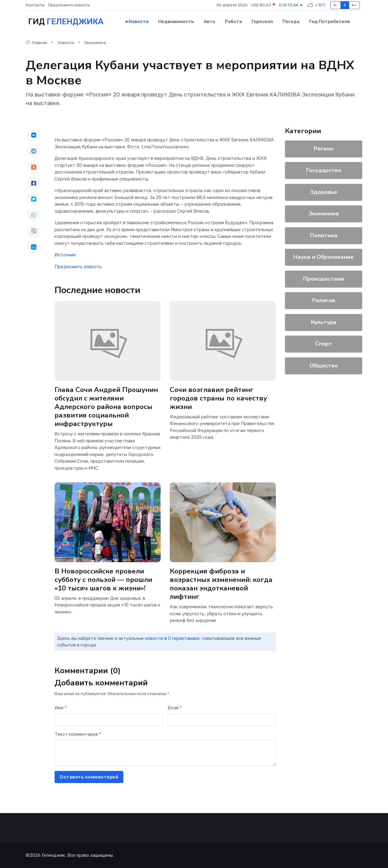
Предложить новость (69, 5)
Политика (324, 235)
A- (336, 5)
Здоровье (324, 192)
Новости (139, 22)
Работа (233, 22)
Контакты (35, 5)
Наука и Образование (324, 257)
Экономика (95, 42)
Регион (324, 148)
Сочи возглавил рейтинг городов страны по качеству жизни (218, 398)
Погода (291, 22)
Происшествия (324, 279)
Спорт (324, 343)
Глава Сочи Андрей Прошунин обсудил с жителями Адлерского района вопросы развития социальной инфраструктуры (106, 406)
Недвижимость (176, 22)
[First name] (109, 719)
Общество (324, 365)
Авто (209, 22)
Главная (36, 42)
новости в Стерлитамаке (172, 638)
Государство (324, 170)
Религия (324, 300)
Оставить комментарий (89, 777)
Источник (65, 255)
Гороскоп (262, 22)
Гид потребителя (329, 22)
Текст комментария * (78, 734)
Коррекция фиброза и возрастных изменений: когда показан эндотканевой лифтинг (221, 584)
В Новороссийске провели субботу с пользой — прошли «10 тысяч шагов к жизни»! (104, 579)
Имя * (61, 708)
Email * (175, 708)
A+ (354, 5)
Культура (324, 322)
